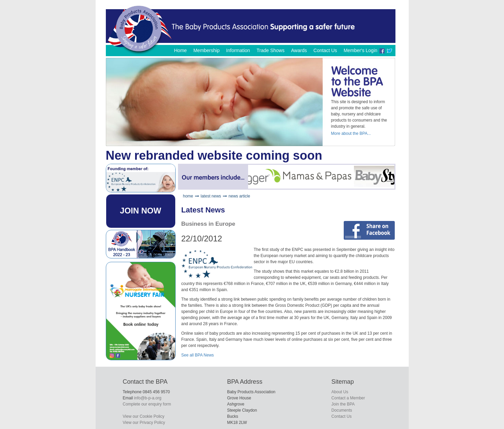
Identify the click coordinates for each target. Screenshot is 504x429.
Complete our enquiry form (147, 404)
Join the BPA (343, 404)
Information (238, 50)
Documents (342, 410)
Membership (206, 50)
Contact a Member (348, 398)
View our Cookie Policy (144, 416)
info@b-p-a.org (148, 398)
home (188, 196)
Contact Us (325, 50)
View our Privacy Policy (144, 423)
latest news (211, 196)
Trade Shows (271, 50)
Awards (299, 50)
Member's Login (361, 50)
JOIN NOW (140, 211)
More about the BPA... (351, 133)
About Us (340, 392)
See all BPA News (198, 355)
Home (180, 50)
